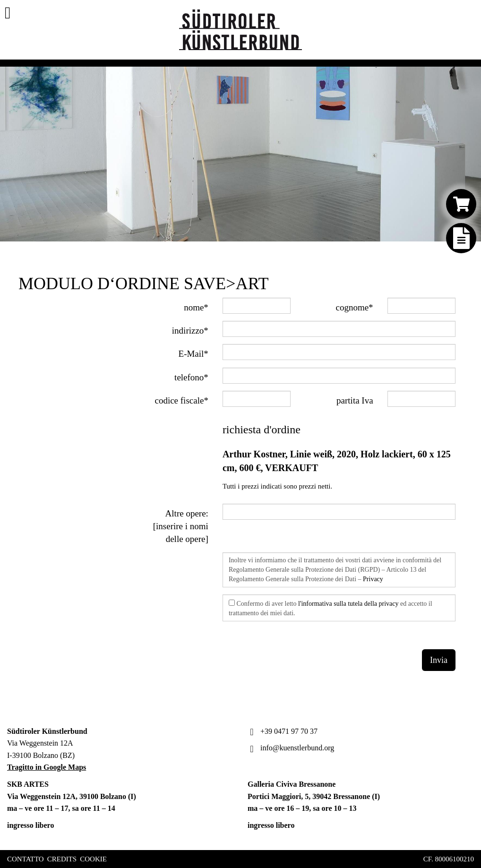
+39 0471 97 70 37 (283, 731)
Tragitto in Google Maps (47, 767)
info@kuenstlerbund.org (291, 748)
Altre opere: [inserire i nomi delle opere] (181, 526)
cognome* (354, 307)
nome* (196, 307)
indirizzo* (190, 331)
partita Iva (355, 400)
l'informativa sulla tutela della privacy (348, 604)
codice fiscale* (181, 400)
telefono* (191, 377)
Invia (439, 660)
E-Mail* (193, 354)
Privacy (373, 579)
